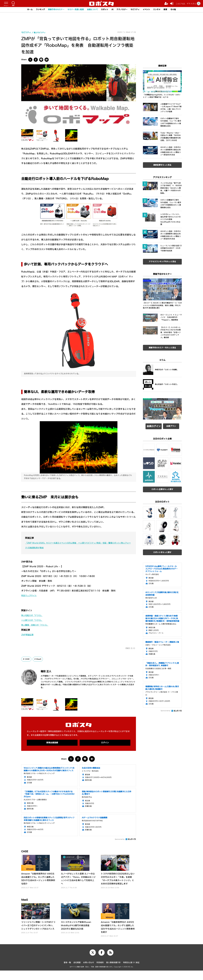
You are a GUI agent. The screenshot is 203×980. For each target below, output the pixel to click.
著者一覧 (67, 972)
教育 (170, 10)
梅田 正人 (49, 672)
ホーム (25, 10)
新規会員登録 (52, 743)
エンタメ (161, 10)
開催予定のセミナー (53, 10)
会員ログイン (154, 426)
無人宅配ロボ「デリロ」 (33, 615)
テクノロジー (123, 10)
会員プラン (171, 426)
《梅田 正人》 (129, 649)
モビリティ (137, 10)
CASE (28, 660)
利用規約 (100, 972)
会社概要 (77, 972)
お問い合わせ (89, 972)
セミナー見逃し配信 (74, 10)
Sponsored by (120, 840)
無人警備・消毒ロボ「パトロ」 (37, 625)
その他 (178, 10)
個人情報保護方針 (113, 972)
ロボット (105, 10)
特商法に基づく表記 (131, 972)
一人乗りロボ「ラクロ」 (33, 620)
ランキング (36, 10)
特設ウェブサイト (30, 596)
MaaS (40, 660)
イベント (150, 10)
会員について (92, 10)
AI (113, 10)
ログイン (105, 743)
